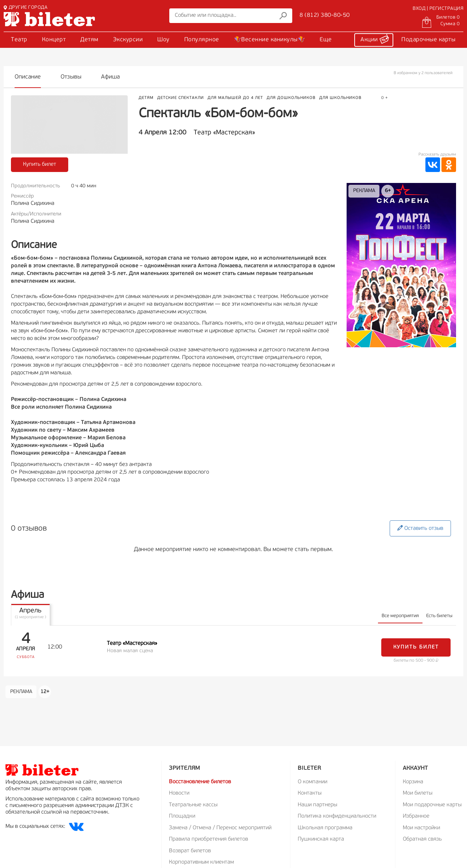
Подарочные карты (428, 40)
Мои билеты (418, 793)
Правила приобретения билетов (209, 839)
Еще (326, 40)
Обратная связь (422, 839)
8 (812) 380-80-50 (325, 15)
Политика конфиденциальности (337, 816)
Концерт (54, 40)
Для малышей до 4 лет (235, 98)
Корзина (413, 782)
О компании (312, 782)
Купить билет (40, 165)
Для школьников (340, 98)
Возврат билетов (190, 851)
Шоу (163, 40)
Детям (89, 40)
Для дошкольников (291, 98)
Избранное (416, 816)
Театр (19, 40)
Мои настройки (421, 828)
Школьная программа (325, 828)
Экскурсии (128, 40)
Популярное (202, 40)
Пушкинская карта (321, 839)
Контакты (310, 793)
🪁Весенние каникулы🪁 (270, 40)
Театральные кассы (193, 805)
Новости (179, 793)
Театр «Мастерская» (224, 133)
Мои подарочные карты (432, 805)
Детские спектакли (181, 98)
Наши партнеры (317, 805)
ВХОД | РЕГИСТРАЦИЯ (438, 9)
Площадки (182, 816)
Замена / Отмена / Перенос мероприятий (220, 828)
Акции (375, 39)
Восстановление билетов (200, 782)
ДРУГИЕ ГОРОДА (26, 7)
